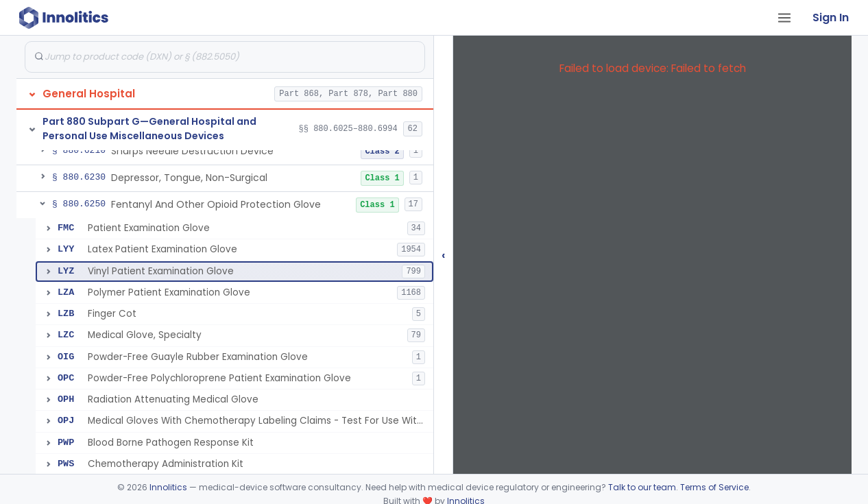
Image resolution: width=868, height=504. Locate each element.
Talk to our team (642, 487)
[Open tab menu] (784, 18)
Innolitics (168, 487)
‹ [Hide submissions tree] (444, 255)
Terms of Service (714, 487)
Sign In (831, 17)
